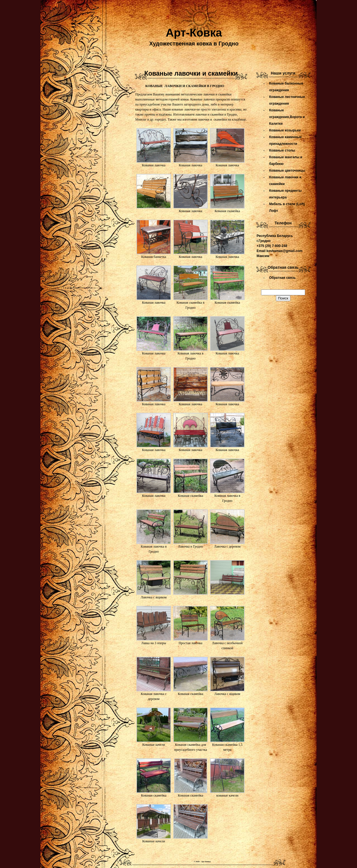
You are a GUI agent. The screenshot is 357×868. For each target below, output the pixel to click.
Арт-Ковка (194, 33)
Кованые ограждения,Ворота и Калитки (287, 117)
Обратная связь (282, 278)
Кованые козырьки (285, 130)
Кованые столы (282, 150)
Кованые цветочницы (287, 171)
